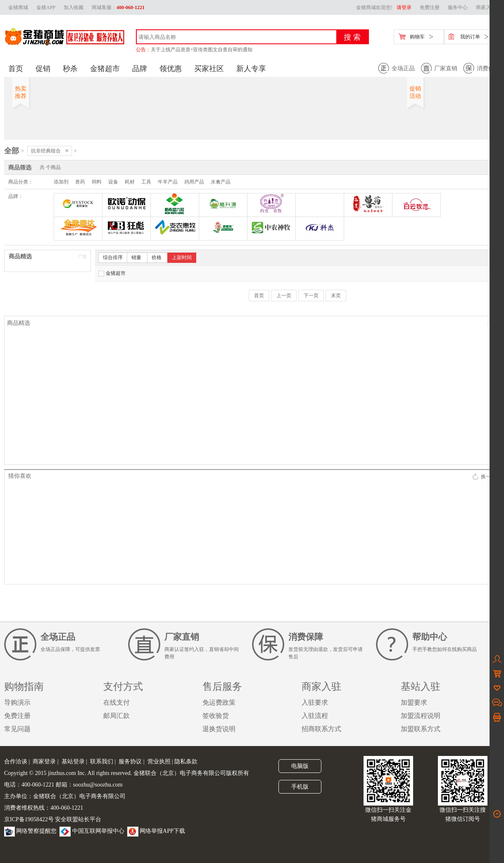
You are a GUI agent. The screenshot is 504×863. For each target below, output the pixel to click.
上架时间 (182, 257)
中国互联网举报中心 (92, 831)
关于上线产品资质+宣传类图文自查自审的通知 (202, 50)
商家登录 (44, 762)
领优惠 (171, 69)
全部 (12, 151)
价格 (157, 257)
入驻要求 (315, 702)
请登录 (404, 7)
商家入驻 (486, 7)
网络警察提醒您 (30, 831)
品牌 (140, 69)
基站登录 (73, 762)
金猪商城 (18, 7)
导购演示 (17, 702)
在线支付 (116, 702)
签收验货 (216, 716)
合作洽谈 (16, 762)
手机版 (300, 787)
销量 (136, 257)
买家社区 (209, 69)
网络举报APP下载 (156, 831)
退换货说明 (219, 729)
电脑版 (300, 766)
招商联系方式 (321, 729)
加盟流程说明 (421, 716)
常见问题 (17, 729)
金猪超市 (105, 69)
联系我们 (102, 762)
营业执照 (159, 762)
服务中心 (458, 7)
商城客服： (118, 7)
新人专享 (251, 69)
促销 (43, 69)
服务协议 (130, 762)
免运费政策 (219, 702)
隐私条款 (186, 762)
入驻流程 (315, 716)
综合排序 (113, 257)
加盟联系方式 (421, 729)
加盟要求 (414, 702)
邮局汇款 (116, 716)
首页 (16, 69)
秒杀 (70, 69)
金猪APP (46, 7)
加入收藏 (74, 7)
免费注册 (430, 7)
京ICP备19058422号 (29, 819)
